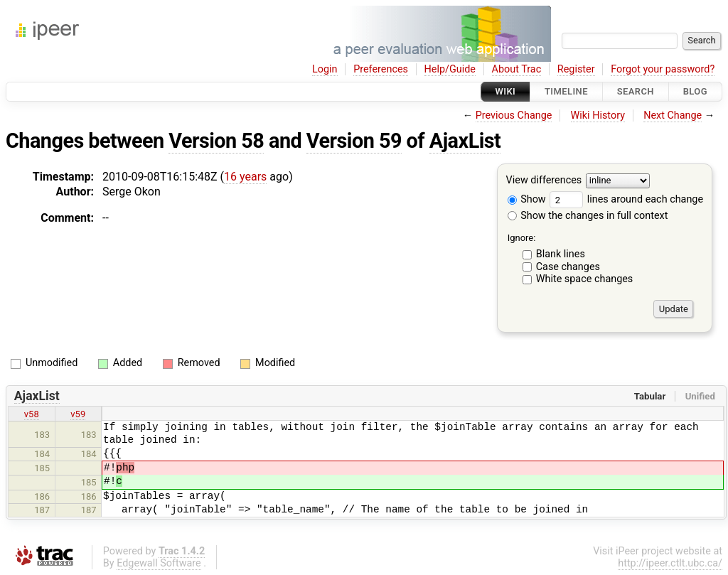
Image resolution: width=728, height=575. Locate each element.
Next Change (673, 115)
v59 (78, 414)
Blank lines (561, 254)
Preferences (381, 69)
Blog (695, 91)
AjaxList (465, 141)
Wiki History (598, 115)
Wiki (506, 91)
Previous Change (514, 115)
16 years (245, 177)
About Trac (517, 69)
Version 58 (216, 141)
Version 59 (354, 141)
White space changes (585, 279)
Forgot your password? (663, 69)
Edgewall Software (159, 563)
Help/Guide (450, 69)
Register (576, 69)
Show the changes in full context (588, 216)
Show (527, 199)
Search (636, 91)
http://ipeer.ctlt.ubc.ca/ (670, 563)
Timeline (566, 91)
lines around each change (626, 199)
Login (325, 69)
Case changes (568, 267)
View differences (544, 181)
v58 (32, 414)
